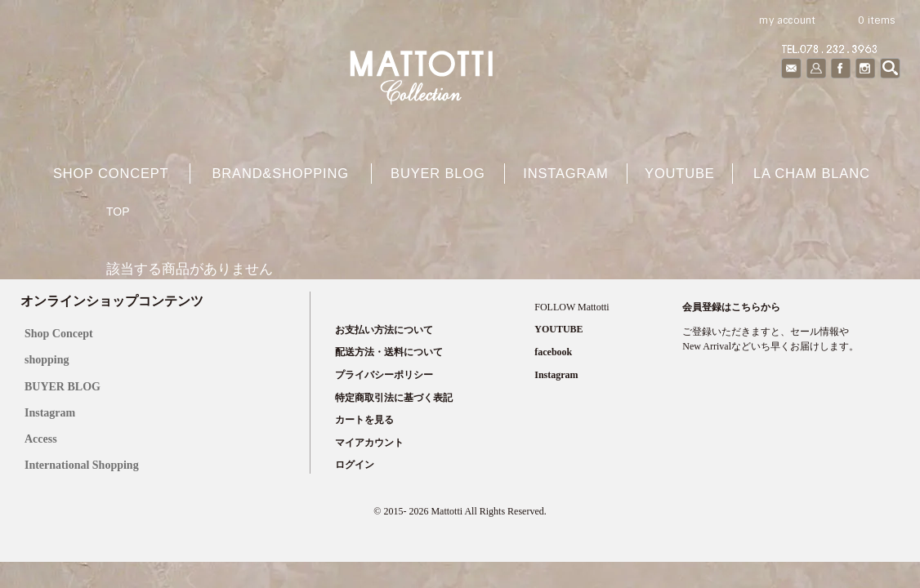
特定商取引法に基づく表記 (394, 398)
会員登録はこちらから (731, 307)
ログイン (355, 465)
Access (41, 439)
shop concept (111, 173)
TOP (118, 212)
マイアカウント (369, 443)
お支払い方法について (384, 330)
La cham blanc (812, 173)
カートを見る (364, 420)
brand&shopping (280, 173)
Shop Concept (59, 334)
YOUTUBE (680, 173)
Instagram (565, 173)
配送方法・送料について (389, 352)
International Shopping (82, 465)
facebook (553, 352)
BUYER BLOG (63, 387)
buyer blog (438, 173)
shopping (47, 360)
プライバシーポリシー (384, 375)
